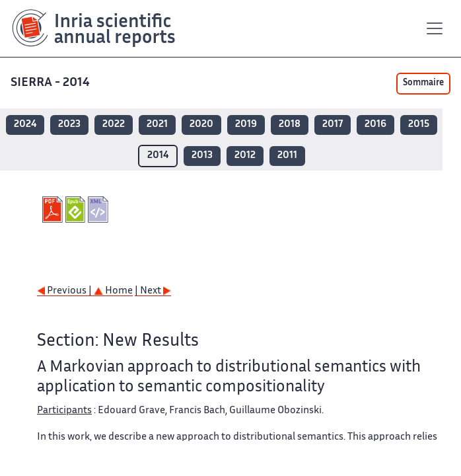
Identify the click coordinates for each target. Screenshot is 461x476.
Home (113, 291)
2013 (202, 156)
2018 (290, 125)
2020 (201, 125)
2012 (245, 156)
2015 (419, 125)
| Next (153, 291)
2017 (333, 125)
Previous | (65, 291)
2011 (287, 156)
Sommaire (423, 83)
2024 (25, 125)
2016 (375, 125)
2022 (114, 125)
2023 (69, 125)
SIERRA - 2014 (52, 83)
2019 (246, 125)
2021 (157, 125)
